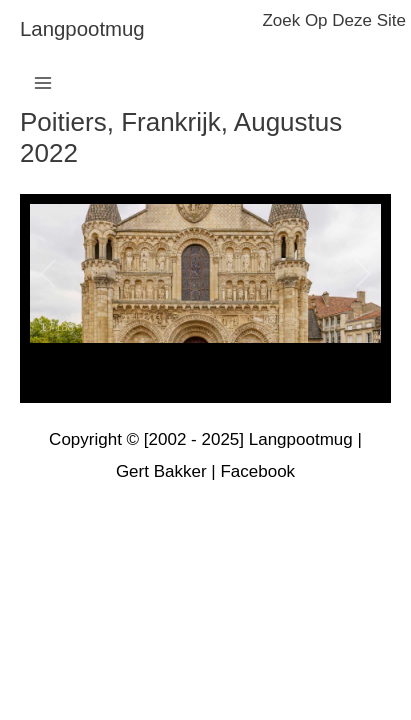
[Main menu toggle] (43, 83)
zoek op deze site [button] (334, 20)
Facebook (257, 471)
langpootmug (82, 29)
